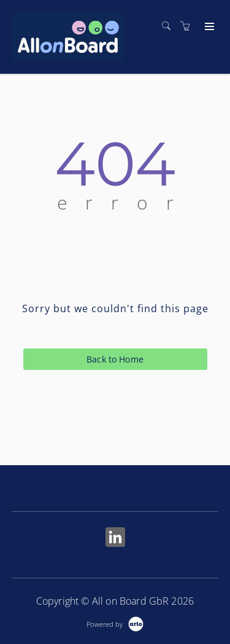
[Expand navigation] (208, 27)
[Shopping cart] (188, 26)
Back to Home (115, 359)
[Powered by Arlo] (115, 623)
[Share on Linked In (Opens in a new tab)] (115, 539)
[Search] (169, 26)
